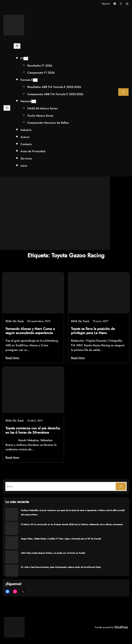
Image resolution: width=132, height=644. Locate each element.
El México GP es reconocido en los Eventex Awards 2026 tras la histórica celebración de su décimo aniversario (72, 524)
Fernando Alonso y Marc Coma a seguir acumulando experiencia (30, 331)
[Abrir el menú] (7, 108)
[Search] (121, 486)
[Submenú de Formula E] (35, 80)
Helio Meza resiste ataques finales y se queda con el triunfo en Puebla (53, 553)
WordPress (121, 627)
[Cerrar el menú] (17, 46)
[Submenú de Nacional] (34, 101)
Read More (12, 358)
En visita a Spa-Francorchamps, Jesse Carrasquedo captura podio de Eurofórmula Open (61, 567)
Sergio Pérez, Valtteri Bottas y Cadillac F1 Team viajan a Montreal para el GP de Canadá (61, 539)
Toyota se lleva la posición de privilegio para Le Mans (93, 331)
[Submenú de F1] (26, 59)
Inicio (24, 166)
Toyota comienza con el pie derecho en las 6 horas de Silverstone (33, 430)
